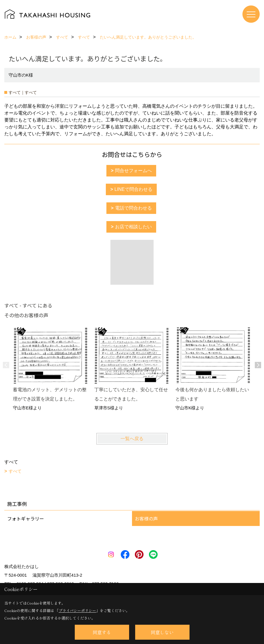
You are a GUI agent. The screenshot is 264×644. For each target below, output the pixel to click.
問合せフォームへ (133, 171)
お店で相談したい (133, 227)
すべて (15, 471)
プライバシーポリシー (77, 610)
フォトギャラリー (26, 518)
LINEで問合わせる (133, 189)
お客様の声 (146, 518)
